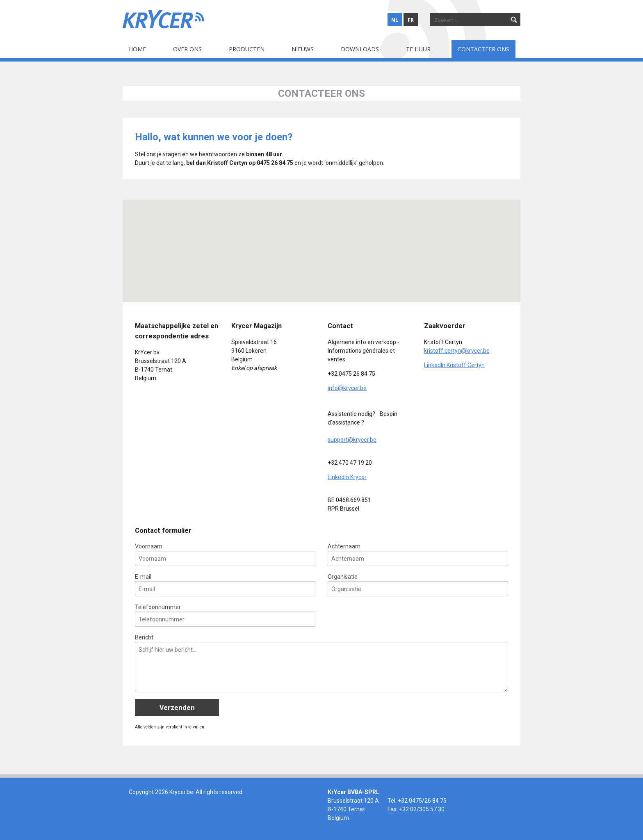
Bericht (321, 663)
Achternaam (418, 555)
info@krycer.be (347, 388)
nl (395, 20)
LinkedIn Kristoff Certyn (454, 365)
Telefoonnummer (225, 615)
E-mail (225, 585)
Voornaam (225, 555)
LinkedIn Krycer (347, 477)
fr (411, 20)
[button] (222, 241)
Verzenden (177, 708)
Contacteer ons (483, 49)
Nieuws (303, 49)
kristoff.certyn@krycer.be (457, 351)
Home (137, 49)
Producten (247, 49)
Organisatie (418, 585)
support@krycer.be (352, 440)
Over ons (187, 49)
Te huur (418, 49)
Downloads (360, 49)
